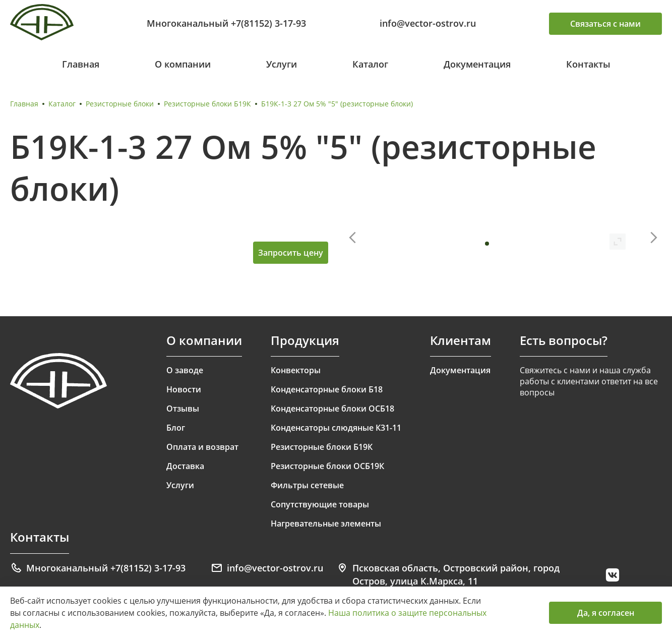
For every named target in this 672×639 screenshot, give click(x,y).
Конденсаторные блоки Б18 (327, 389)
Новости (184, 389)
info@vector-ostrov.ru (428, 23)
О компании (183, 64)
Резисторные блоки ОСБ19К (327, 466)
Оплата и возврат (202, 447)
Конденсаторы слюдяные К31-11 (336, 428)
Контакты (588, 64)
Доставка (185, 466)
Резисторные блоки (120, 104)
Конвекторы (296, 370)
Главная (81, 64)
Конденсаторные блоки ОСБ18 (332, 409)
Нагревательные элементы (326, 524)
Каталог (370, 64)
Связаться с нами (605, 24)
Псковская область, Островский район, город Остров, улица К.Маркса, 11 (448, 574)
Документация (477, 64)
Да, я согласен (606, 613)
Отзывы (183, 409)
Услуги (282, 64)
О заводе (185, 370)
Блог (176, 428)
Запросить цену (291, 253)
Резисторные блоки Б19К (207, 104)
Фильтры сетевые (307, 485)
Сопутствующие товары (320, 504)
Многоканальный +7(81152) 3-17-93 (226, 23)
